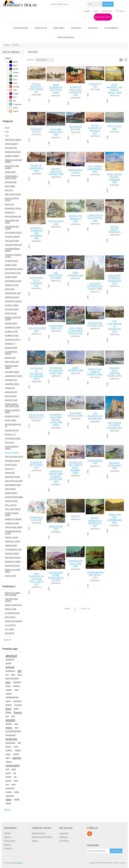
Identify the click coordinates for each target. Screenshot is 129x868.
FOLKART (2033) (12, 309)
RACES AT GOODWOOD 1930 (115, 465)
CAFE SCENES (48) (13, 216)
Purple (14, 94)
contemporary (12, 697)
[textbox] (69, 4)
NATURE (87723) (12, 430)
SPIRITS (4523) (11, 501)
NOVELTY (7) (10, 434)
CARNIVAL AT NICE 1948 (36, 519)
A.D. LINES (9, 629)
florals (16, 709)
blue (8, 682)
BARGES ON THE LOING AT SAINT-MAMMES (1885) (75, 468)
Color (16, 690)
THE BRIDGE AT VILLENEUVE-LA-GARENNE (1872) (36, 374)
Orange (14, 87)
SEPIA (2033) (10, 489)
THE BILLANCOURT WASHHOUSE (95, 416)
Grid (121, 60)
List (126, 60)
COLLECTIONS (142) (13, 245)
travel (16, 781)
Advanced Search (39, 833)
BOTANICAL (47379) (13, 208)
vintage (9, 792)
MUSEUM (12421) (12, 416)
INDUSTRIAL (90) (12, 362)
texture (8, 781)
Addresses (64, 837)
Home (7, 45)
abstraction (10, 659)
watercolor (10, 796)
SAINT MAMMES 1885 (75, 369)
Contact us (8, 848)
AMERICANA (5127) (13, 152)
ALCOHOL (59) (11, 148)
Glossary (7, 837)
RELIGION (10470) (12, 461)
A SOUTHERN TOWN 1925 (56, 327)
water (17, 792)
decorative (17, 701)
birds (13, 675)
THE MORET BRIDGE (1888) (75, 414)
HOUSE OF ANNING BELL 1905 (36, 168)
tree (7, 784)
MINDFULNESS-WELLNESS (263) (12, 405)
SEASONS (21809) (12, 477)
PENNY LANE (10, 609)
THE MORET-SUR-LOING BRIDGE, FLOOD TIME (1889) (56, 420)
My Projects (64, 841)
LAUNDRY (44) (11, 380)
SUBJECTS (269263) (13, 519)
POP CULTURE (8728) (14, 457)
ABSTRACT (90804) (13, 140)
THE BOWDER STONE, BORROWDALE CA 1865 (56, 576)
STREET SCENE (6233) (12, 514)
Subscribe (116, 851)
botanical (17, 682)
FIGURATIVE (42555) (13, 301)
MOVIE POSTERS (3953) (12, 411)
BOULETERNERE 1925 (36, 330)
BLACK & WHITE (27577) (12, 199)
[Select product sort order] (44, 60)
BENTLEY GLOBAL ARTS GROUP (13, 594)
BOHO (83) (9, 204)
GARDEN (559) (11, 323)
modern (9, 750)
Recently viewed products (42, 837)
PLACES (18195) (12, 453)
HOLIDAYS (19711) (13, 340)
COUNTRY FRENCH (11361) (13, 256)
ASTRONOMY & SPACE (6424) (11, 177)
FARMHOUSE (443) (13, 293)
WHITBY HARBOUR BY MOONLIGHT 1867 (95, 522)
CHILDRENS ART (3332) (12, 222)
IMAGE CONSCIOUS (13, 605)
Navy (13, 83)
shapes (9, 777)
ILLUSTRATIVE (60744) (11, 353)
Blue (13, 65)
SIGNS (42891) (11, 493)
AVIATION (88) (11, 182)
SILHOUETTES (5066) (14, 497)
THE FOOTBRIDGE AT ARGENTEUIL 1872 (115, 326)
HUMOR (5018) (11, 348)
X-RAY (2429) (10, 576)
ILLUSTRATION (13, 731)
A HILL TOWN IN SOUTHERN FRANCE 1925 (75, 331)
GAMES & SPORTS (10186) (13, 318)
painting (17, 758)
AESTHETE (10, 633)
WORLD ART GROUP (14, 621)
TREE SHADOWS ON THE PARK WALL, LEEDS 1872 (36, 579)
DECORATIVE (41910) (14, 269)
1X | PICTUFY (10, 625)
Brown (14, 69)
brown (8, 686)
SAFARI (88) (10, 473)
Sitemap (7, 833)
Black (14, 62)
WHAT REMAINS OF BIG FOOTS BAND (56, 89)
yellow (8, 803)
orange (16, 754)
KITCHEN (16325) (12, 372)
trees (14, 784)
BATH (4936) (10, 186)
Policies (35, 841)
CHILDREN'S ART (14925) (12, 228)
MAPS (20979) (11, 396)
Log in (96, 11)
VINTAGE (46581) (12, 554)
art (20, 671)
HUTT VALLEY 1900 (115, 127)
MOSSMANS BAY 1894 (75, 128)
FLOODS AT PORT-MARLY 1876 (36, 465)
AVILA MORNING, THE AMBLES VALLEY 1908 (114, 89)
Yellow (14, 111)
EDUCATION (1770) (13, 273)
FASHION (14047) (12, 297)
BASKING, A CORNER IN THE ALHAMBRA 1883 (36, 233)
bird (7, 675)
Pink (13, 90)
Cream (14, 72)
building (17, 686)
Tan (13, 101)
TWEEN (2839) (11, 545)
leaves (8, 746)
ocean (8, 754)
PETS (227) (10, 443)
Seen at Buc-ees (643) (14, 481)
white (9, 800)
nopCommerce (17, 863)
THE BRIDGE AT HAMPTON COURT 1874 (56, 370)
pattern (9, 762)
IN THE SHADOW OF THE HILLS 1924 (95, 129)
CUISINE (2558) (11, 261)
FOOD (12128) (11, 313)
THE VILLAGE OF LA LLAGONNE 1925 (36, 282)
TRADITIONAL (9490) (13, 527)
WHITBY (75, 516)
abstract (11, 656)
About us (7, 845)
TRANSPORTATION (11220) (13, 532)
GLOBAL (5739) (11, 332)
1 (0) (7, 136)
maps (16, 747)
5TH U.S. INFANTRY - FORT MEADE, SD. (36, 88)
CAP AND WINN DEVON (11, 600)
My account (64, 833)
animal (8, 663)
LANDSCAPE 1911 (95, 85)
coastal (9, 690)
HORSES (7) (10, 344)
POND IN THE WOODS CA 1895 (75, 219)
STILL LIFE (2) (11, 505)
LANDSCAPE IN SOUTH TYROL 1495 (95, 218)
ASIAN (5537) (10, 172)
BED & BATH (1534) (13, 194)
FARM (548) (10, 289)
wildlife (17, 800)
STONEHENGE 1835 (95, 462)
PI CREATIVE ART (12, 613)
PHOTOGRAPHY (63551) (12, 448)
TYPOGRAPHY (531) (13, 549)
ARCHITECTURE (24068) (12, 167)
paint (8, 758)
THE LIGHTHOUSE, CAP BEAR (56, 275)
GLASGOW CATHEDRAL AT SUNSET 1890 (95, 286)
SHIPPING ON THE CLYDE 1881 (75, 563)
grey (17, 728)
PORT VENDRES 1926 (75, 274)
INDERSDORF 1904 (56, 528)
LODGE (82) (10, 388)
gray (16, 724)
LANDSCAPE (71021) (14, 376)
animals (10, 667)
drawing (9, 705)
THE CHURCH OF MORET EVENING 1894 (114, 425)
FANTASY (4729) (12, 285)
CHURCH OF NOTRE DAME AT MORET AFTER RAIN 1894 (56, 477)
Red (13, 97)
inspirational (10, 735)
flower (8, 712)
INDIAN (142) (10, 358)
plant (14, 769)
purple (8, 773)
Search (108, 4)
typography (10, 788)
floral (8, 709)
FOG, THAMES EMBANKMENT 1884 (95, 169)
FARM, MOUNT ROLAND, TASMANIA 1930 (114, 178)
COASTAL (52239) (12, 237)
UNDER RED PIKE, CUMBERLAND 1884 (114, 519)
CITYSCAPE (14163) (13, 233)
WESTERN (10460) (13, 558)
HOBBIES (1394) (12, 336)
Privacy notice (10, 841)
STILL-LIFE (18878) (13, 509)
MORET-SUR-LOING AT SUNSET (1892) (95, 372)
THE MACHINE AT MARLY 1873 (95, 324)
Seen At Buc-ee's (103, 17)
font (7, 716)
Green (14, 76)
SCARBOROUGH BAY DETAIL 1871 (95, 575)
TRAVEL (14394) (12, 537)
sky (15, 777)
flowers (18, 712)
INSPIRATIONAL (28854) (12, 367)
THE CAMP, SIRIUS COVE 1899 (56, 132)
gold (13, 716)
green (9, 728)
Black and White (12, 678)
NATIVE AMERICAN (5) (13, 425)
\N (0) (7, 128)
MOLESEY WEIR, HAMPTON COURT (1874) (115, 372)
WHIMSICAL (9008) (13, 562)
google (10, 720)
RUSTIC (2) (10, 469)
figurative (18, 705)
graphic (9, 724)
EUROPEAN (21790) (13, 281)
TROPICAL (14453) (13, 541)
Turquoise (15, 104)
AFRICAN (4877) (12, 144)
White (14, 108)
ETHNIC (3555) (11, 277)
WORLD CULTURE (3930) (13, 571)
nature (18, 750)
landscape (11, 739)
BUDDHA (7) (10, 212)
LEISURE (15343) (12, 384)
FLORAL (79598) (12, 305)
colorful (9, 694)
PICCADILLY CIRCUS (36, 130)
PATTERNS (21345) (13, 438)
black (20, 675)
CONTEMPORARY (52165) (12, 250)
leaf (19, 743)
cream (8, 701)
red (14, 773)
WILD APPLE (10, 617)
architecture (10, 671)
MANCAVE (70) (11, 392)
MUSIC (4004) (11, 420)
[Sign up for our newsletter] (99, 851)
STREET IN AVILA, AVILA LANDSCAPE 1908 (75, 91)
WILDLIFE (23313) (12, 566)
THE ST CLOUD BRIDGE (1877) (36, 416)
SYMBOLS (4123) (12, 523)
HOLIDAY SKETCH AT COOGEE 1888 (56, 171)
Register (87, 11)
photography (13, 765)
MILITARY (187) (11, 400)
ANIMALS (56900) (12, 156)
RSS (90, 834)
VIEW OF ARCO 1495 (56, 223)
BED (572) (9, 190)
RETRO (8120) (11, 465)
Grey (13, 79)
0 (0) (7, 132)
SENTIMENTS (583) (13, 485)
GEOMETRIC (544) (13, 327)
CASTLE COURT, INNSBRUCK (115, 229)
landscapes (10, 743)
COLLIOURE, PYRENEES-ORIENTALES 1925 (115, 279)
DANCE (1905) (11, 265)
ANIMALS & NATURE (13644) (13, 161)
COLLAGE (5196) (12, 241)
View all (7, 640)
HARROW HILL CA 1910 (75, 171)
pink (7, 769)
